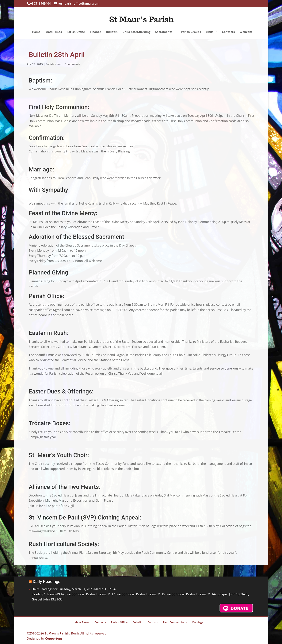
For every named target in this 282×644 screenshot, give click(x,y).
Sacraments (164, 32)
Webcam (246, 32)
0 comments (72, 64)
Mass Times (54, 32)
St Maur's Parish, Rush (62, 633)
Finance (95, 32)
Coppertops (54, 638)
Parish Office (76, 32)
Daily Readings (46, 582)
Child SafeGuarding (136, 32)
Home (36, 32)
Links (210, 32)
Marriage (198, 622)
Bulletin (112, 32)
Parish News (54, 64)
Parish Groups (191, 32)
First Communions (175, 622)
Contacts (228, 32)
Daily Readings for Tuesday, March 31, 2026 (63, 589)
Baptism (153, 622)
